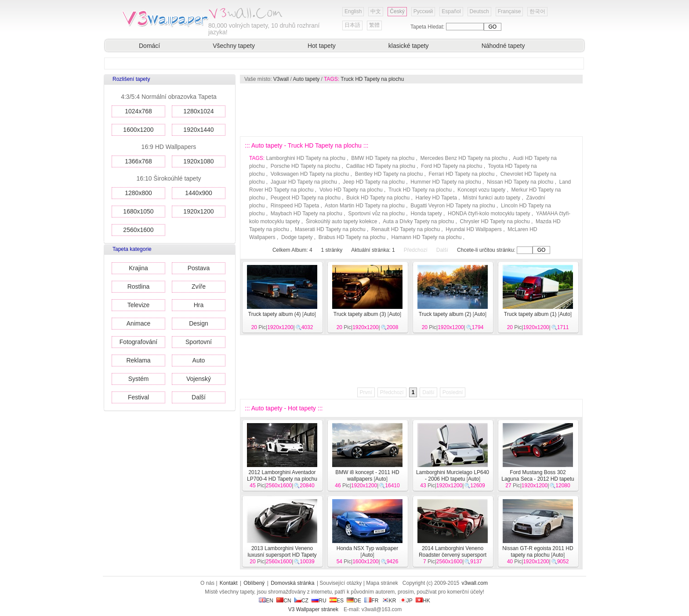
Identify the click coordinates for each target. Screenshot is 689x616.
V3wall (281, 79)
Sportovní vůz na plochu (376, 214)
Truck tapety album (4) (275, 314)
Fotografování (138, 342)
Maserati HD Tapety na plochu (330, 229)
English (353, 11)
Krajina (138, 268)
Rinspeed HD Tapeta (295, 206)
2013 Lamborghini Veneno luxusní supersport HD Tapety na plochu (282, 555)
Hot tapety (322, 46)
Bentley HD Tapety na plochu (389, 174)
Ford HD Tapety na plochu (451, 166)
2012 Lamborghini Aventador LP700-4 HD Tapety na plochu (282, 476)
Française (509, 11)
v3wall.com (475, 583)
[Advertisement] (411, 110)
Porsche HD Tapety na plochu (306, 166)
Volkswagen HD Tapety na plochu (310, 174)
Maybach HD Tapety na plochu (306, 214)
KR (389, 601)
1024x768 (138, 111)
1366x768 (138, 161)
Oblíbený (254, 583)
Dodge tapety (297, 237)
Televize (139, 305)
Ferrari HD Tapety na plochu (462, 174)
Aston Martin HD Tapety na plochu (365, 206)
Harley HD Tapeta (437, 198)
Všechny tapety (234, 46)
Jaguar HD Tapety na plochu (304, 182)
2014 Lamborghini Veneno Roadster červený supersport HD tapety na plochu (453, 555)
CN (284, 601)
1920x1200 (198, 211)
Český (397, 11)
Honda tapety (426, 214)
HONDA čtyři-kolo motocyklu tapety (489, 214)
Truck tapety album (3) (360, 314)
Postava (199, 268)
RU (319, 601)
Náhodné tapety (503, 46)
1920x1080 (198, 161)
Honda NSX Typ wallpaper (368, 548)
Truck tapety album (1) (530, 314)
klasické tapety (409, 46)
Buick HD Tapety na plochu (378, 198)
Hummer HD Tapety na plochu (446, 182)
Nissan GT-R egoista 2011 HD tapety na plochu (538, 552)
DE (354, 601)
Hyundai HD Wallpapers (474, 229)
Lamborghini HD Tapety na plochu (306, 158)
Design (199, 323)
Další (199, 397)
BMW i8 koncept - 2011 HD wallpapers (367, 476)
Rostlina (139, 286)
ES (337, 601)
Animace (138, 323)
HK (423, 601)
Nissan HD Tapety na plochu (520, 182)
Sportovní (199, 342)
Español (451, 11)
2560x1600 (138, 230)
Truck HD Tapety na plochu (372, 79)
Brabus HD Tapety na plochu (352, 237)
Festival (138, 397)
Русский (423, 11)
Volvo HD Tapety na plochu (351, 190)
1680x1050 (138, 211)
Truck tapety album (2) (445, 314)
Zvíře (199, 286)
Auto (199, 360)
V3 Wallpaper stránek (313, 609)
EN (266, 601)
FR (371, 601)
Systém (139, 379)
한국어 (537, 11)
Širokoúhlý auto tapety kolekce (342, 221)
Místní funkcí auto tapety (491, 198)
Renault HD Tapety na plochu (406, 229)
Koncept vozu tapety (481, 190)
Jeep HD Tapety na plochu (374, 182)
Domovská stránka (292, 583)
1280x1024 (198, 111)
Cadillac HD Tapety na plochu (381, 166)
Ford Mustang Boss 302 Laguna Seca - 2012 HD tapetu (538, 476)
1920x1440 (198, 130)
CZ (301, 601)
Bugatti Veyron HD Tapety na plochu (453, 206)
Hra (199, 305)
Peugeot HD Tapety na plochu (306, 198)
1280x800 (138, 193)
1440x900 (199, 193)
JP (406, 601)
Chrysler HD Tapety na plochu (495, 221)
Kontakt (229, 583)
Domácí (149, 46)
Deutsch (479, 11)
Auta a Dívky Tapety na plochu (418, 221)
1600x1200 (138, 130)
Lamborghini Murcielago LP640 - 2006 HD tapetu (453, 476)
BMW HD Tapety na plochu (383, 158)
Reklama (138, 360)
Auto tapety (306, 79)
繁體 (374, 25)
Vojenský (199, 379)
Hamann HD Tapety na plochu (427, 237)
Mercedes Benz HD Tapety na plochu (464, 158)
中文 (376, 11)
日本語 (352, 25)
